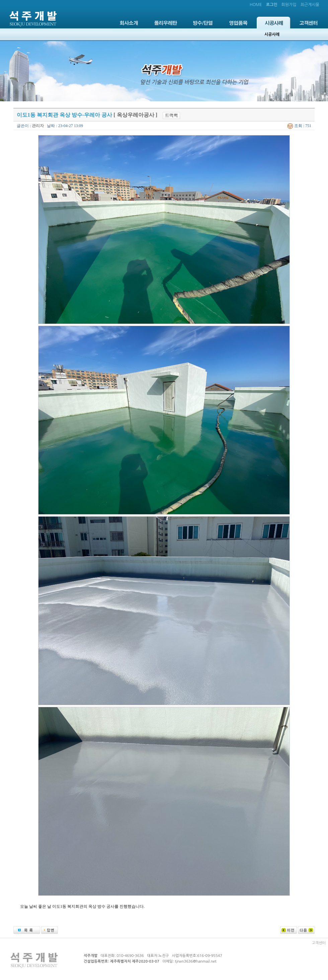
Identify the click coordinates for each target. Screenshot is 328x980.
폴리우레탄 (166, 23)
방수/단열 (203, 23)
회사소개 (129, 23)
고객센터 (309, 23)
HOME (256, 5)
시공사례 (273, 23)
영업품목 (238, 23)
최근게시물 (310, 5)
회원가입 (289, 5)
